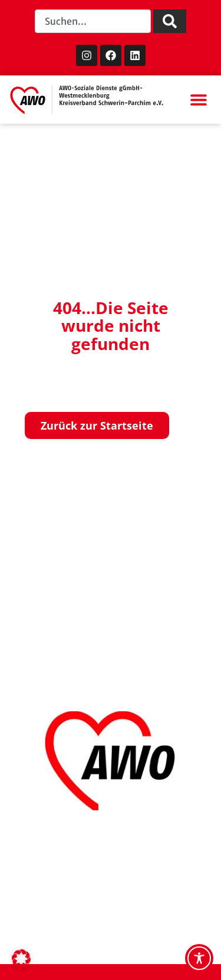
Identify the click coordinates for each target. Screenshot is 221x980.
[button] (198, 100)
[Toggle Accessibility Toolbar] (199, 958)
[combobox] (93, 21)
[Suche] (170, 21)
